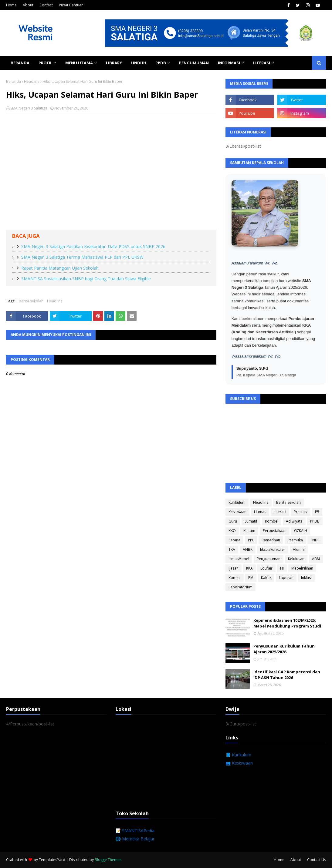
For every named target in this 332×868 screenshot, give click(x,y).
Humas (260, 512)
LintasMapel (239, 559)
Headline (32, 81)
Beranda (14, 81)
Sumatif (251, 521)
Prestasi (301, 512)
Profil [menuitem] (45, 63)
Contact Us (317, 860)
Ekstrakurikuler (273, 549)
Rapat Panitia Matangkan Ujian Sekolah (60, 268)
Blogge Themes (108, 860)
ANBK (248, 549)
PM (251, 578)
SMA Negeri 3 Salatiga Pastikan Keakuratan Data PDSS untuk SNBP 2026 (93, 246)
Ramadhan (271, 540)
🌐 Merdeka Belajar (135, 839)
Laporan (286, 578)
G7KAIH (301, 531)
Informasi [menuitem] (229, 63)
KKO (232, 531)
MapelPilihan (302, 568)
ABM (316, 559)
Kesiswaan (237, 512)
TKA (232, 549)
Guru (233, 521)
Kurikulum (237, 502)
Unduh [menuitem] (139, 63)
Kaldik (266, 578)
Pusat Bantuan (71, 5)
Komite (235, 578)
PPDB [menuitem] (161, 63)
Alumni (299, 549)
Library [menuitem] (114, 63)
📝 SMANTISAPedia (135, 831)
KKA (249, 568)
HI (282, 568)
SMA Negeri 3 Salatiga (29, 108)
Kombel (272, 521)
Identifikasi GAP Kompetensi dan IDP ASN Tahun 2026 (287, 675)
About (28, 5)
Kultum (249, 531)
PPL (251, 540)
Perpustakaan (275, 531)
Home (11, 5)
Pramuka (295, 540)
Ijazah (234, 568)
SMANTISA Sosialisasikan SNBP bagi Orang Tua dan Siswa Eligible (86, 279)
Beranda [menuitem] (20, 63)
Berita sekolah (31, 301)
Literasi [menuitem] (262, 63)
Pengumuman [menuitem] (194, 63)
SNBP (315, 540)
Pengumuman (269, 559)
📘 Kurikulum (238, 755)
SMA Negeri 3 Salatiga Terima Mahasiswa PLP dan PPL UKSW (82, 257)
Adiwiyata (294, 521)
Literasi (280, 512)
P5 (317, 512)
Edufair (266, 568)
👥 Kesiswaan (239, 763)
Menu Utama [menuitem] (79, 63)
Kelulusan (296, 559)
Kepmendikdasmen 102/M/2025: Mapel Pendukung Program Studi (287, 623)
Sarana (234, 540)
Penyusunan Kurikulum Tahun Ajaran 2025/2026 (284, 649)
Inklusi (306, 578)
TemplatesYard (52, 860)
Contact (46, 5)
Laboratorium (241, 587)
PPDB (315, 521)
